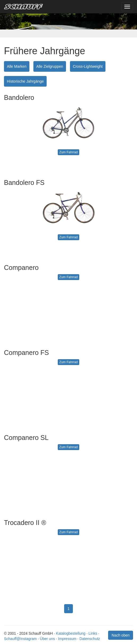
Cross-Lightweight (88, 66)
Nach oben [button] (121, 635)
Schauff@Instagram (20, 639)
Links (93, 633)
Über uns (47, 639)
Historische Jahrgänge (25, 81)
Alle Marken (17, 66)
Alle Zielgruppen (50, 66)
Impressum (67, 639)
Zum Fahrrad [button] (68, 152)
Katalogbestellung (71, 633)
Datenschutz (90, 639)
